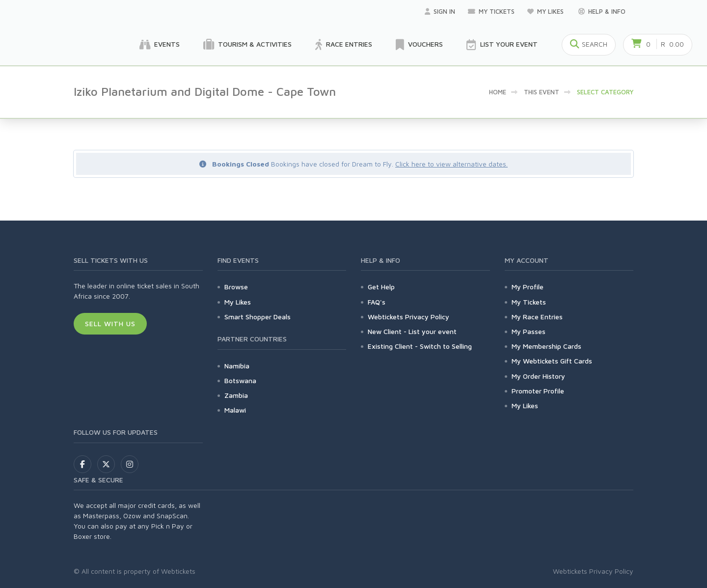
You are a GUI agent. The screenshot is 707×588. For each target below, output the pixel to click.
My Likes (546, 11)
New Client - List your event (412, 331)
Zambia (236, 395)
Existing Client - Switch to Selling (420, 346)
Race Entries (344, 45)
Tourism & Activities (247, 45)
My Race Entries (537, 317)
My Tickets (491, 11)
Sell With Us (110, 323)
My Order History (538, 376)
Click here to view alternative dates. (451, 164)
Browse (236, 287)
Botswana (240, 380)
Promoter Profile (538, 391)
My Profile (528, 287)
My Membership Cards (546, 346)
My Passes (529, 331)
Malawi (235, 410)
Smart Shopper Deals (258, 317)
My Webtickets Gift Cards (552, 361)
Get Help (381, 287)
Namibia (237, 366)
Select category (605, 92)
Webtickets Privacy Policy (408, 317)
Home (498, 92)
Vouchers (419, 45)
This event (542, 92)
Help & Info (602, 11)
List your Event (502, 45)
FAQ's (377, 302)
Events (160, 45)
